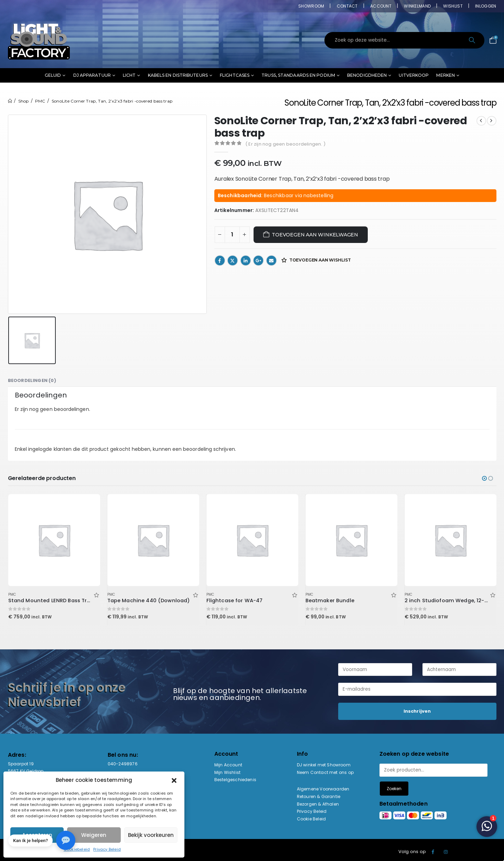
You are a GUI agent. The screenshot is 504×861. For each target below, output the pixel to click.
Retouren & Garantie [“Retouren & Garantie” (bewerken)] (319, 796)
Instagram (446, 852)
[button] (174, 780)
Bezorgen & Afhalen (318, 804)
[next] (492, 121)
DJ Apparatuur (92, 75)
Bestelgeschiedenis (235, 780)
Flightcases (235, 75)
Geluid (53, 75)
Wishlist (453, 6)
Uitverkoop (414, 75)
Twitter (233, 261)
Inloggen (486, 6)
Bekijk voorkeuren (151, 835)
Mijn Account (228, 765)
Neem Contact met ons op (325, 772)
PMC (12, 594)
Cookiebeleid (77, 849)
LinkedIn (246, 261)
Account (381, 6)
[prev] (481, 121)
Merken (446, 75)
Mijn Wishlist (228, 772)
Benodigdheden (367, 75)
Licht (129, 75)
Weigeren (94, 835)
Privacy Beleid (107, 849)
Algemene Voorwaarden (323, 789)
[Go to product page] (54, 540)
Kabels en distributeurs (178, 75)
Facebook (220, 261)
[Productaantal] (232, 235)
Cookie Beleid (312, 819)
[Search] (473, 40)
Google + (258, 261)
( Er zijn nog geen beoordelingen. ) (285, 144)
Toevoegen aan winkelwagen (315, 235)
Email (271, 261)
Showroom (311, 6)
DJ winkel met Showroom (324, 765)
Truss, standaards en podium (298, 75)
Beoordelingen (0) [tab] (32, 380)
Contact (347, 6)
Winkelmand (417, 6)
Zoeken (394, 789)
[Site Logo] (39, 40)
